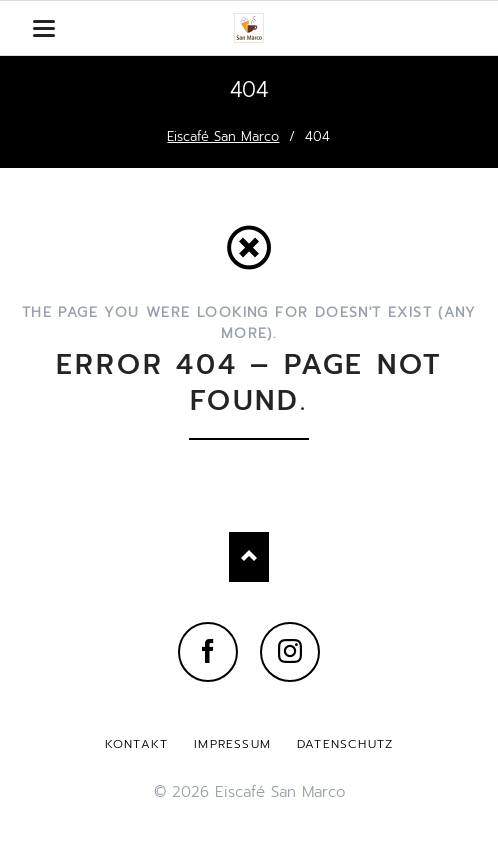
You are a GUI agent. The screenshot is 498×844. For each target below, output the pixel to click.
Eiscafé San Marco (223, 136)
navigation (44, 28)
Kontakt (136, 744)
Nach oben (249, 557)
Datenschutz (345, 744)
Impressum (232, 744)
